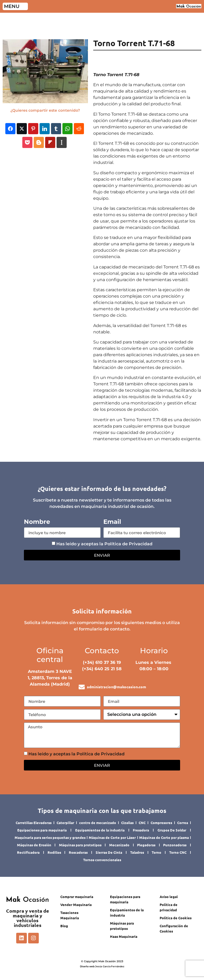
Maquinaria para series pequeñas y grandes (50, 837)
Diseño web (87, 966)
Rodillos (54, 852)
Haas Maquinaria (124, 936)
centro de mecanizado (98, 823)
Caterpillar (65, 823)
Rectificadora (28, 852)
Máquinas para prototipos (80, 845)
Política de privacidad (169, 907)
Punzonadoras (175, 845)
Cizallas (127, 823)
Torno (156, 852)
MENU (12, 6)
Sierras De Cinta (109, 852)
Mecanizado (119, 845)
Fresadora (141, 830)
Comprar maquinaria (77, 897)
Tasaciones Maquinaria (70, 915)
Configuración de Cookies (174, 928)
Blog (64, 926)
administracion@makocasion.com (116, 687)
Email (112, 522)
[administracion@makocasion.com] (82, 687)
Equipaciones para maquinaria (42, 830)
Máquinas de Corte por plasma (164, 837)
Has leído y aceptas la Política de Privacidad (104, 544)
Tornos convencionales (102, 860)
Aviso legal (169, 897)
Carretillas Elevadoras (34, 823)
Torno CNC (178, 852)
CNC (142, 823)
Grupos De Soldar (172, 830)
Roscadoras (78, 852)
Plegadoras (146, 845)
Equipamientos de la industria (100, 830)
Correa (183, 823)
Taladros (137, 852)
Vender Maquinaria (76, 905)
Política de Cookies (176, 918)
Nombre (37, 522)
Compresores (161, 823)
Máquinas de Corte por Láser (112, 837)
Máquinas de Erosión (34, 845)
